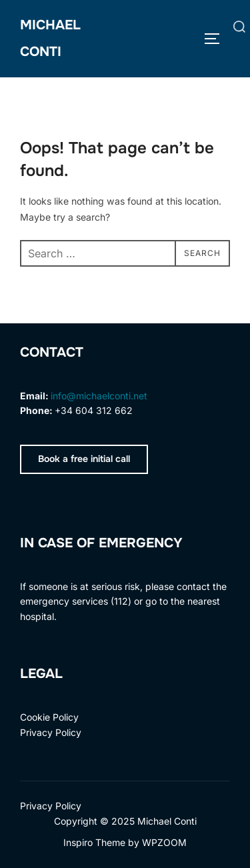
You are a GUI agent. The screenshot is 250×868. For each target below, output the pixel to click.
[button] (84, 459)
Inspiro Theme (94, 842)
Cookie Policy (49, 717)
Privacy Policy (51, 732)
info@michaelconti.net (99, 396)
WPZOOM (164, 842)
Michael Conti (50, 38)
